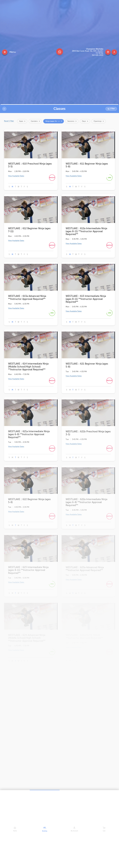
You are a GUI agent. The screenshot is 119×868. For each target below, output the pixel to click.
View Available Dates (16, 177)
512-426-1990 (98, 55)
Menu (13, 52)
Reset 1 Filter (9, 121)
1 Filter (112, 109)
